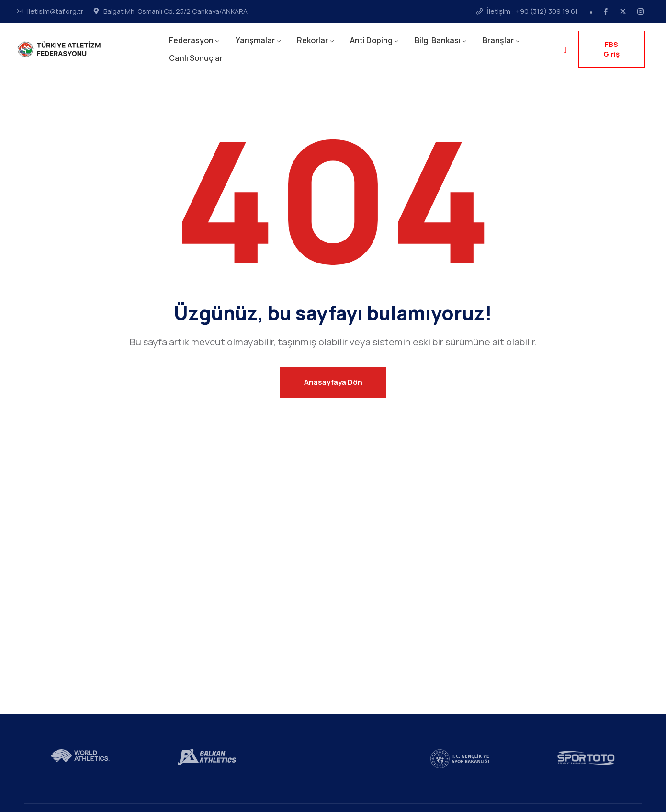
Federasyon (191, 40)
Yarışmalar (255, 40)
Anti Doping (371, 40)
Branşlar (498, 40)
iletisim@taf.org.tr (55, 11)
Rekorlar (312, 40)
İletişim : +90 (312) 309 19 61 (532, 11)
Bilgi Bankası (438, 40)
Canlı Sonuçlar (196, 58)
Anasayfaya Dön (333, 382)
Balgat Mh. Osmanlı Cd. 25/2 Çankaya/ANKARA (175, 11)
